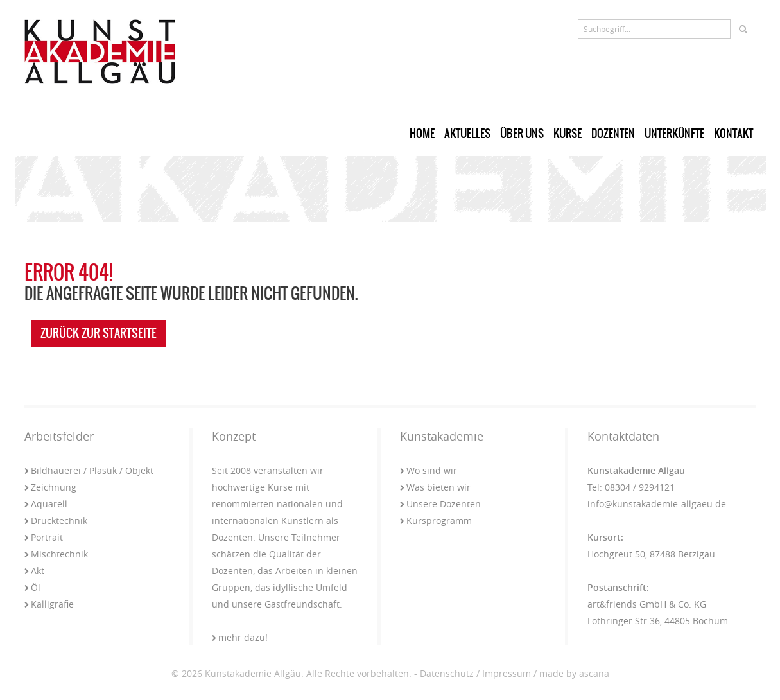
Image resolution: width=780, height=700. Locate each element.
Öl (32, 587)
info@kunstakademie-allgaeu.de (657, 504)
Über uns (522, 134)
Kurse (568, 134)
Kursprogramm (436, 521)
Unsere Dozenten (440, 504)
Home (422, 134)
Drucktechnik (56, 521)
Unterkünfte (674, 134)
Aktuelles (467, 134)
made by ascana (574, 673)
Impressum (507, 673)
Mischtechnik (56, 554)
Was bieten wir (435, 487)
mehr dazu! (240, 637)
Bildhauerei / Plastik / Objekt (89, 470)
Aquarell (46, 504)
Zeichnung (50, 487)
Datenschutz (447, 673)
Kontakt (733, 134)
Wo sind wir (429, 470)
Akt (34, 571)
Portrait (44, 537)
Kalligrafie (49, 604)
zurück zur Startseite (99, 333)
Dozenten (613, 134)
